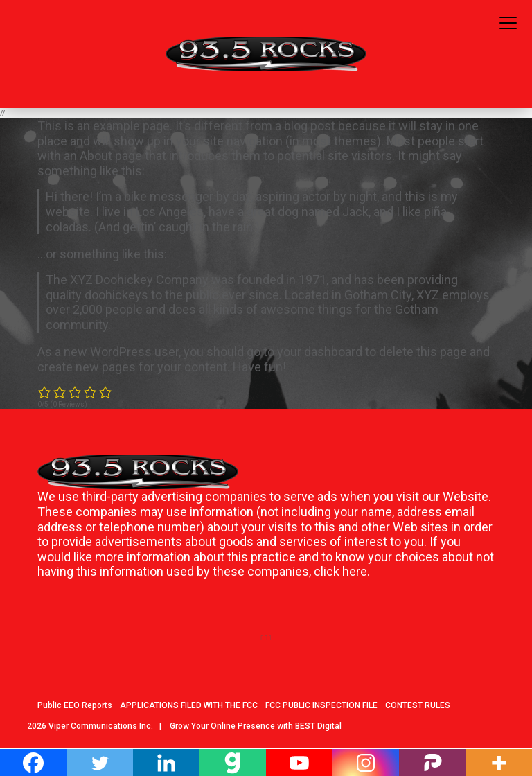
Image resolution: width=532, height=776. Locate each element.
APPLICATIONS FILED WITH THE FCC (189, 705)
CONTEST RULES (418, 705)
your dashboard (320, 352)
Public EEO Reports (75, 705)
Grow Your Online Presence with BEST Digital (256, 726)
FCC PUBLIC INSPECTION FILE (321, 705)
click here (340, 571)
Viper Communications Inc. (101, 726)
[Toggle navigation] (508, 24)
